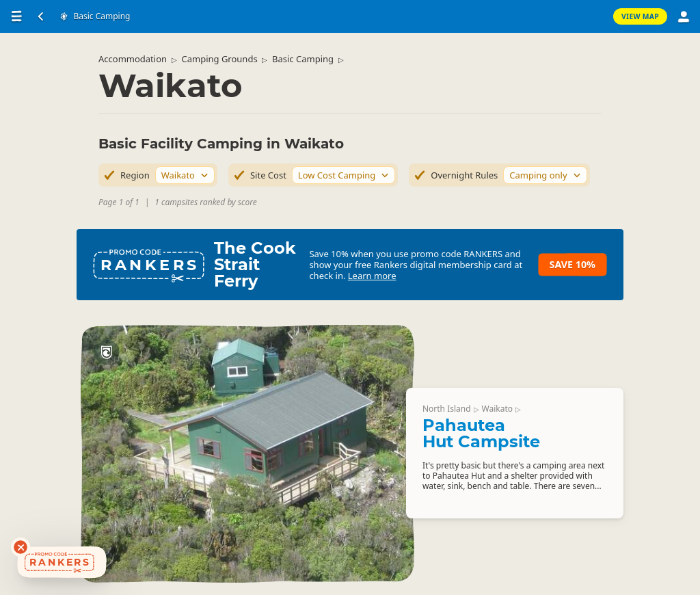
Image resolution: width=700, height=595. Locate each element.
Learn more (372, 276)
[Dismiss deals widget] (21, 547)
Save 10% (573, 264)
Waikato (497, 409)
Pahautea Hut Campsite (481, 433)
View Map (640, 16)
